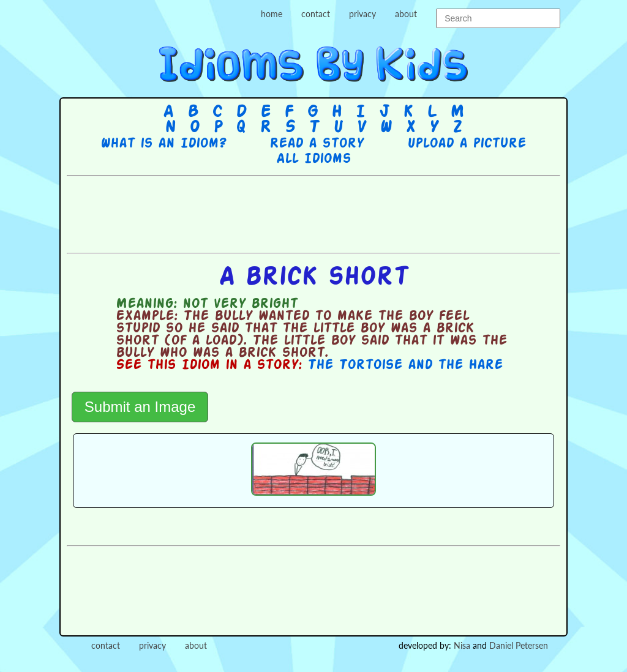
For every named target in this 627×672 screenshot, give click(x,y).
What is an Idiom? (163, 144)
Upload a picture (467, 144)
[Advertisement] (313, 213)
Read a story (317, 144)
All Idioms (313, 159)
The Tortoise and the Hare (405, 365)
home (272, 14)
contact (316, 14)
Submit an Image (140, 407)
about (406, 14)
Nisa (462, 645)
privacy (362, 14)
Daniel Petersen (519, 645)
